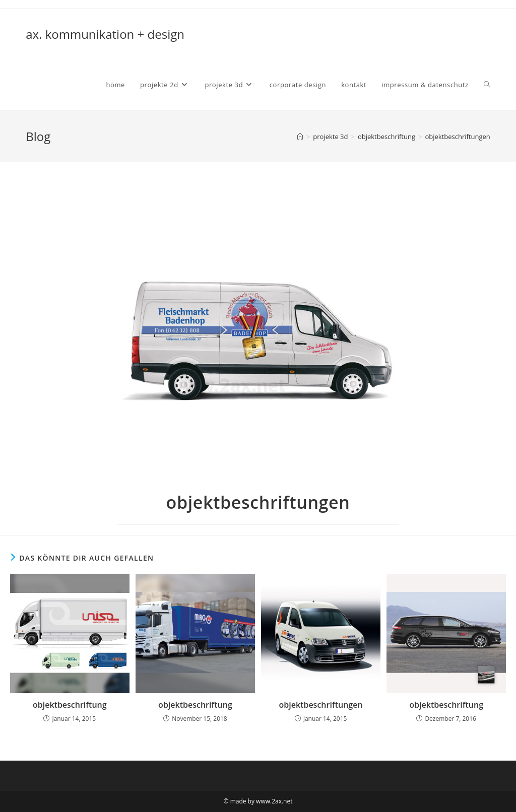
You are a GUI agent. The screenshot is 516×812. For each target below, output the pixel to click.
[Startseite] (300, 137)
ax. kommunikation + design (105, 34)
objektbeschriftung (70, 705)
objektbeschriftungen (457, 137)
